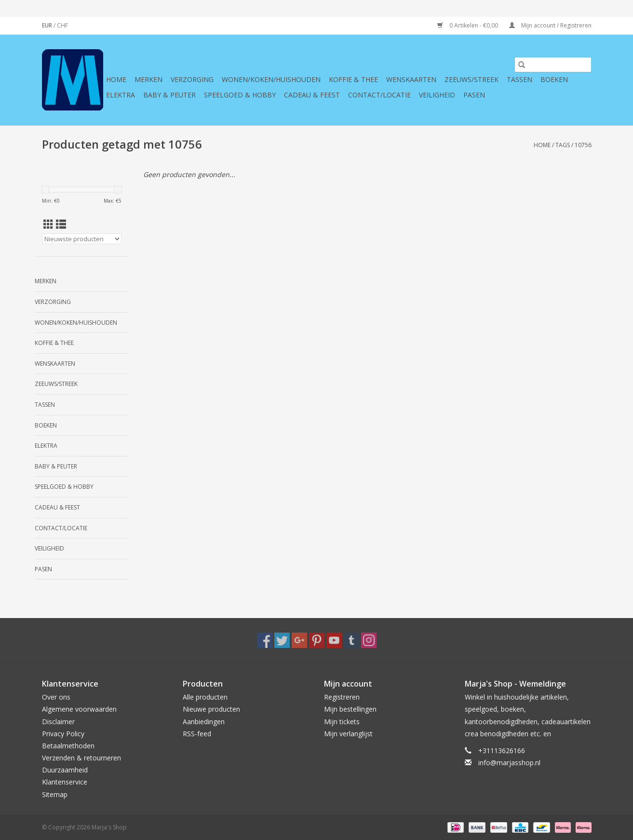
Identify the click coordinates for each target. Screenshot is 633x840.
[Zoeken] (553, 65)
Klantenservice (65, 782)
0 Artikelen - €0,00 (468, 25)
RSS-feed (197, 734)
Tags (563, 145)
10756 (583, 145)
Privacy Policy (63, 734)
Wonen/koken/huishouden (271, 79)
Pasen (474, 95)
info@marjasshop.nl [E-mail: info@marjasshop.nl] (509, 763)
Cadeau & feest (312, 95)
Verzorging (192, 79)
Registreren (342, 697)
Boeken (554, 79)
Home (116, 79)
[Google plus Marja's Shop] (299, 640)
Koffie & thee (353, 79)
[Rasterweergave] (48, 224)
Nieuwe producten (211, 709)
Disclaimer (58, 722)
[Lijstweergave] (61, 224)
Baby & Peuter (169, 95)
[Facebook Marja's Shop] (265, 640)
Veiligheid (437, 95)
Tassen (519, 79)
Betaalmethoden (68, 746)
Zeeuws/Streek (471, 79)
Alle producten (205, 697)
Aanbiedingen (204, 722)
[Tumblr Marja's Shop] (351, 640)
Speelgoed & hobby (240, 95)
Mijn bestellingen (350, 709)
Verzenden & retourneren (81, 758)
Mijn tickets (342, 722)
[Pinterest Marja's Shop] (317, 640)
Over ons (56, 697)
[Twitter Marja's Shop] (282, 640)
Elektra (121, 95)
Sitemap (55, 794)
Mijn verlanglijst (348, 734)
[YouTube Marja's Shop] (334, 640)
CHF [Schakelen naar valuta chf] (62, 25)
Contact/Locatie (379, 95)
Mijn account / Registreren (550, 25)
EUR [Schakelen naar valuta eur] (48, 25)
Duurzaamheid (65, 770)
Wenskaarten (411, 79)
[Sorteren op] (82, 239)
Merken (148, 79)
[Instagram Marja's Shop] (369, 640)
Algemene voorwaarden (79, 709)
